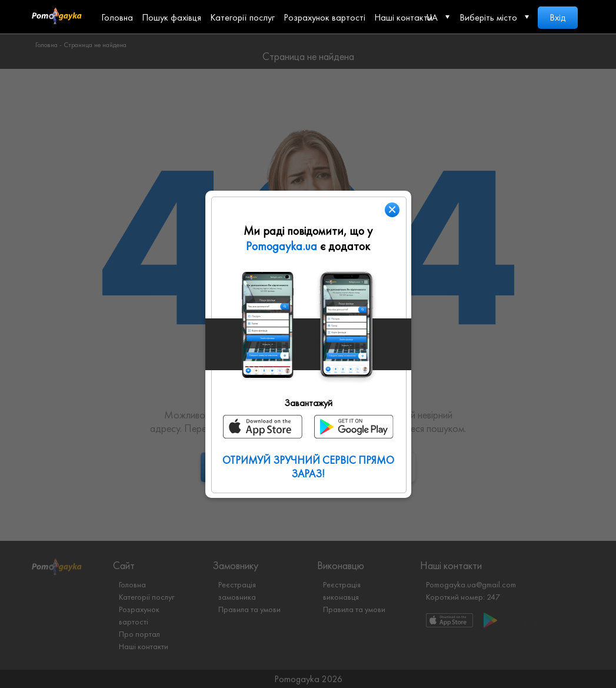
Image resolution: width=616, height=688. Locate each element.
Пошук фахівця (172, 17)
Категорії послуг (242, 17)
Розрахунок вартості (324, 17)
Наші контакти (403, 17)
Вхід (558, 17)
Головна (117, 17)
